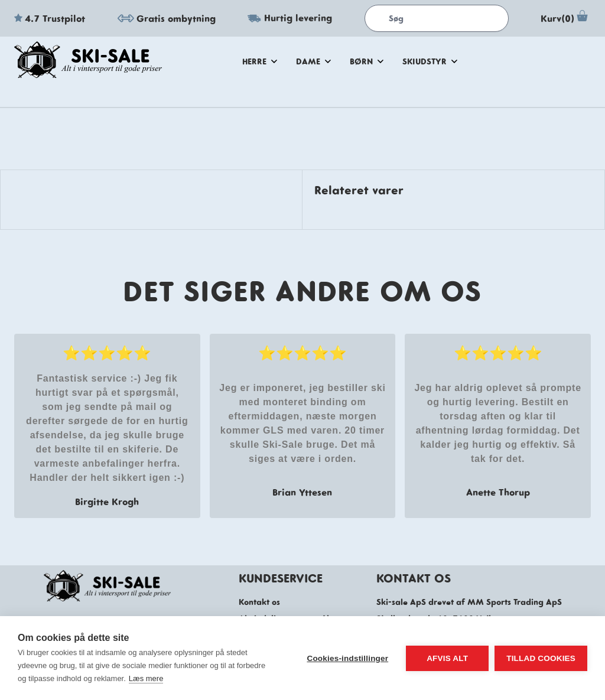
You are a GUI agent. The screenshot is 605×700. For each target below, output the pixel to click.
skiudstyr (430, 61)
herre (260, 61)
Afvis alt (447, 658)
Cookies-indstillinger (347, 658)
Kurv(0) (566, 18)
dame (313, 61)
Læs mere (146, 678)
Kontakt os (259, 602)
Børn (367, 61)
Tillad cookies (541, 658)
